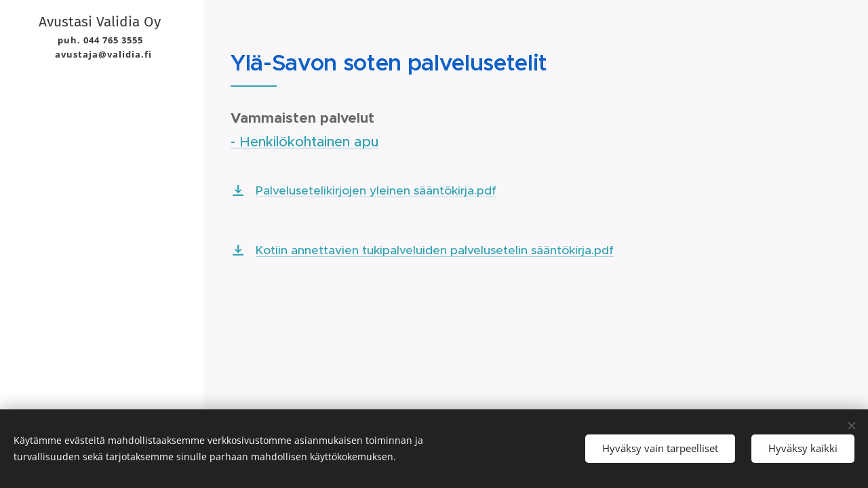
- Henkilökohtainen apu (304, 142)
